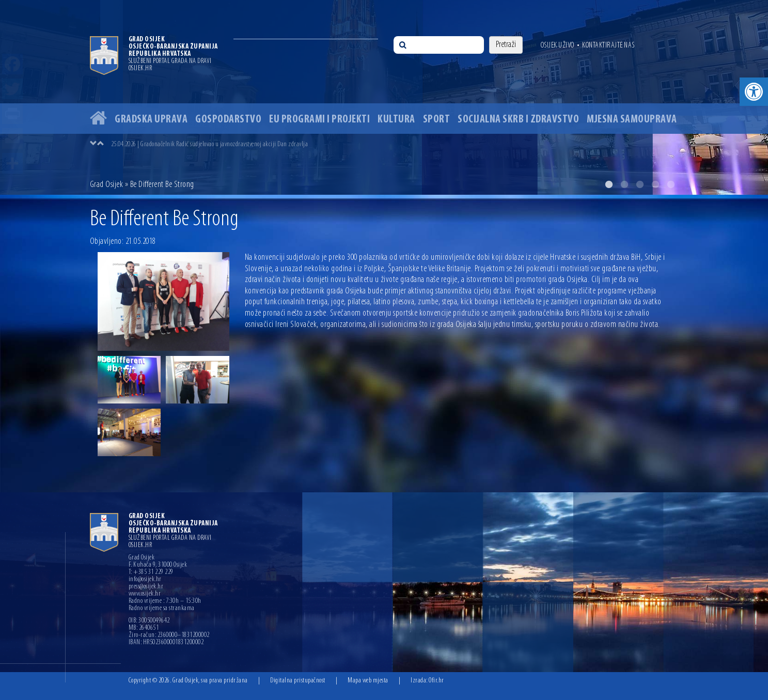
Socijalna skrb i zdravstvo (518, 120)
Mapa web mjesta (368, 681)
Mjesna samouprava (632, 120)
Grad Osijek (107, 185)
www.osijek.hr (145, 594)
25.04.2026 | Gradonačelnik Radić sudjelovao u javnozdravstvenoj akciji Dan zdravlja (210, 144)
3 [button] (640, 184)
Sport (437, 120)
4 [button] (655, 184)
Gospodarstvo (228, 120)
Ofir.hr (436, 681)
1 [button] (609, 184)
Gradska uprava (151, 120)
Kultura (396, 120)
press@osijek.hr (146, 587)
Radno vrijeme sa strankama (162, 609)
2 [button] (624, 184)
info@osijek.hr (145, 580)
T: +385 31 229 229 (151, 572)
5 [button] (671, 184)
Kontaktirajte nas (608, 45)
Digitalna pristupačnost (298, 681)
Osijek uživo (558, 45)
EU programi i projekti (319, 120)
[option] (384, 97)
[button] (754, 92)
